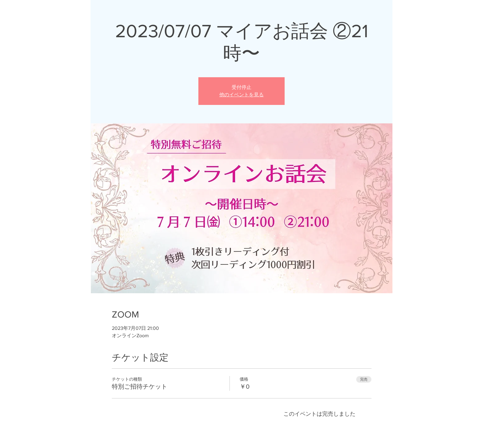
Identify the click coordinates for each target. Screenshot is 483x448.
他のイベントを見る (241, 95)
